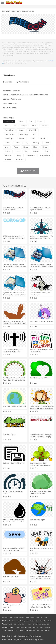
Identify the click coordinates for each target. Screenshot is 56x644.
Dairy (16, 630)
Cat (28, 621)
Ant (10, 621)
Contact (25, 640)
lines (7, 147)
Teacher (17, 627)
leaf (14, 126)
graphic (24, 126)
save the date (10, 134)
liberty (46, 151)
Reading (35, 627)
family (24, 624)
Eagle (50, 621)
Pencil (41, 627)
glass (34, 126)
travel (47, 143)
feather (7, 143)
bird (6, 126)
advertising (24, 134)
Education (47, 627)
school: (5, 627)
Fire (41, 618)
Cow (37, 621)
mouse (26, 147)
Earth (37, 618)
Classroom (28, 627)
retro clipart (9, 130)
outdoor (8, 151)
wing (26, 151)
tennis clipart (9, 139)
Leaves (21, 618)
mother (29, 624)
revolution (20, 160)
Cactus (27, 618)
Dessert (21, 630)
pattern (21, 122)
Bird (18, 621)
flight (35, 147)
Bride (19, 624)
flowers (22, 139)
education (8, 156)
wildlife (33, 139)
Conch (32, 618)
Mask (10, 624)
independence (45, 156)
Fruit (38, 630)
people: (5, 624)
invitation (8, 160)
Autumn (16, 618)
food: (4, 630)
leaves (18, 143)
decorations (31, 156)
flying (16, 147)
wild (35, 134)
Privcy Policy (17, 640)
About (4, 640)
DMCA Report (9, 75)
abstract (44, 126)
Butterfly (23, 621)
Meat (42, 630)
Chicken (32, 621)
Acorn (10, 618)
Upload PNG (40, 640)
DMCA (31, 640)
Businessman (37, 624)
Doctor (44, 624)
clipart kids (33, 130)
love (17, 151)
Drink (26, 630)
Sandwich (48, 630)
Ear (48, 624)
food (30, 122)
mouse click (9, 122)
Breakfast (10, 630)
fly (27, 143)
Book (22, 627)
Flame (46, 618)
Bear (14, 621)
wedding (36, 143)
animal (21, 130)
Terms (10, 640)
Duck (45, 621)
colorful (36, 151)
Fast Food (32, 630)
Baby (15, 624)
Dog (41, 621)
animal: (5, 621)
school (43, 139)
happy (19, 156)
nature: (5, 618)
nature (45, 147)
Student (11, 627)
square (40, 122)
